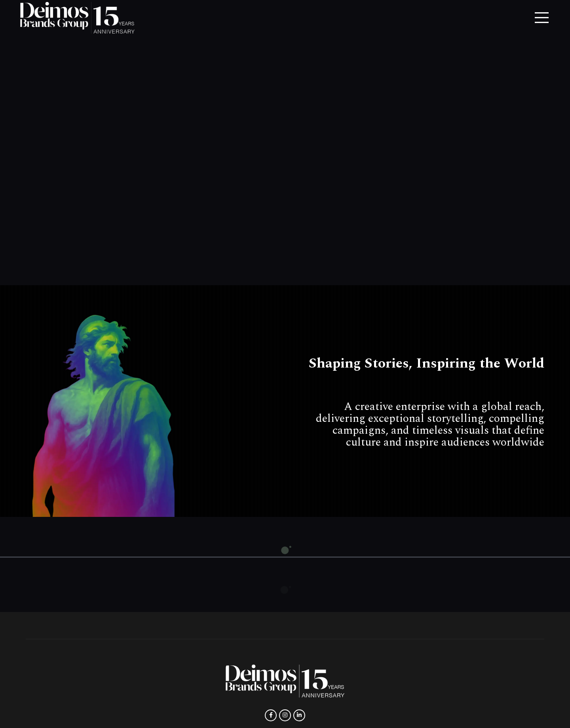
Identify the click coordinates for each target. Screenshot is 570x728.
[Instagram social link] (285, 715)
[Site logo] (77, 17)
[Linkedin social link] (299, 715)
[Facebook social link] (271, 715)
